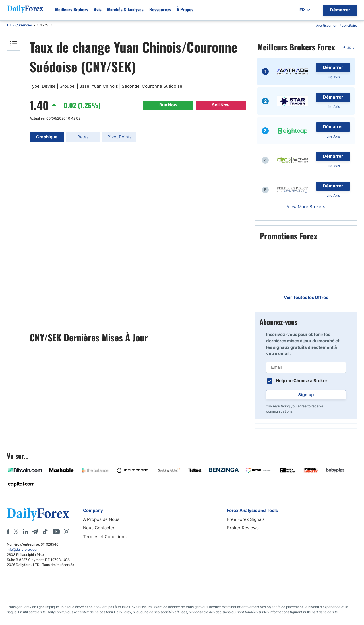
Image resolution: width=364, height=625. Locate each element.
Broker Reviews (243, 528)
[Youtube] (56, 532)
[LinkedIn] (25, 532)
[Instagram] (67, 532)
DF (9, 26)
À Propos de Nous (101, 519)
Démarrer (333, 67)
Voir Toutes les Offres (306, 297)
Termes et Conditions (105, 537)
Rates (83, 137)
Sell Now (221, 105)
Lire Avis (333, 77)
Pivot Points (120, 137)
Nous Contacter (99, 528)
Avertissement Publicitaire (337, 25)
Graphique (47, 137)
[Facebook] (8, 532)
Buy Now (168, 105)
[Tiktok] (45, 532)
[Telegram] (35, 532)
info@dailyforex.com (23, 549)
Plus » (349, 47)
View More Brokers (306, 207)
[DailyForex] (38, 514)
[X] (16, 532)
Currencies (24, 25)
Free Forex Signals (246, 519)
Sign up (306, 395)
